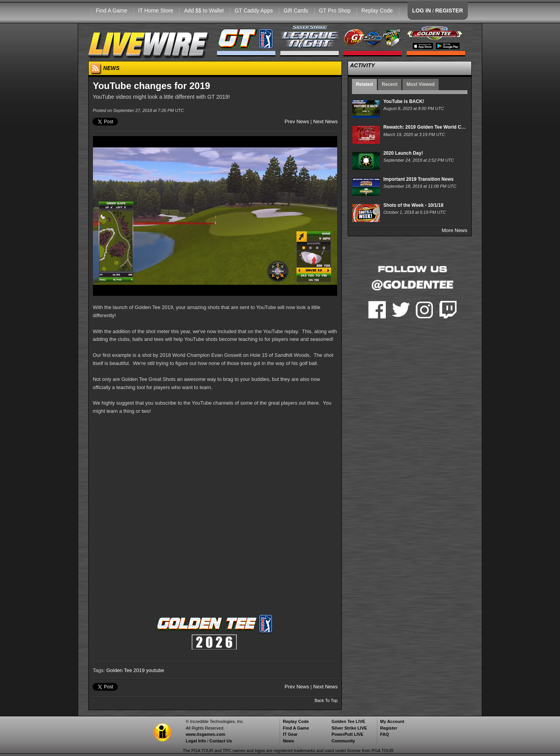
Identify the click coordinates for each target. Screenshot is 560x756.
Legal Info (196, 741)
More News (455, 230)
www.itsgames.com (205, 734)
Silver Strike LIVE (349, 728)
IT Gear (290, 734)
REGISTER (449, 10)
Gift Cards (296, 10)
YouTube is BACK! (404, 101)
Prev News (297, 121)
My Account (392, 721)
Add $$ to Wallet (204, 10)
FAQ (384, 734)
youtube (155, 670)
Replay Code (377, 10)
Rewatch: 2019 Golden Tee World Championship (437, 127)
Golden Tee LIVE (348, 721)
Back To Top (326, 700)
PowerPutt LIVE (347, 734)
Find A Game (111, 10)
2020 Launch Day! (403, 153)
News (288, 741)
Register (388, 728)
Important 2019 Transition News (419, 179)
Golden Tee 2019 (125, 670)
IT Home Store (156, 10)
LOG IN (422, 10)
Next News (325, 121)
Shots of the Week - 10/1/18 (414, 205)
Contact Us (221, 741)
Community (343, 741)
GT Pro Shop (335, 10)
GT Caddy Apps (254, 10)
